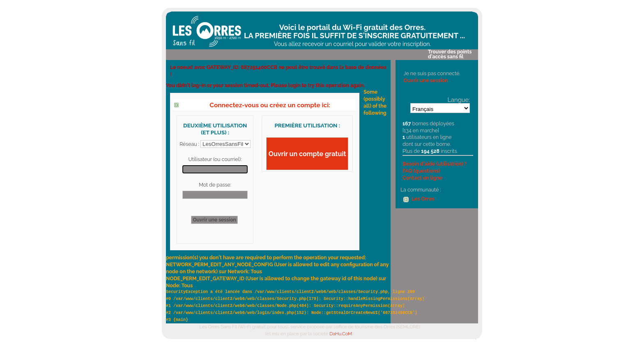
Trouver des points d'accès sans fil (450, 54)
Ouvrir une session (426, 80)
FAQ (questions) (421, 171)
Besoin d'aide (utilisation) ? (435, 164)
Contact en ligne (422, 178)
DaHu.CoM (341, 334)
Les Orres (423, 199)
